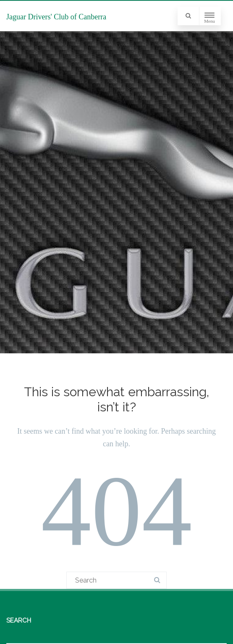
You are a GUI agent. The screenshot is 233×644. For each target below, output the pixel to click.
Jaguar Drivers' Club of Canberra (56, 17)
